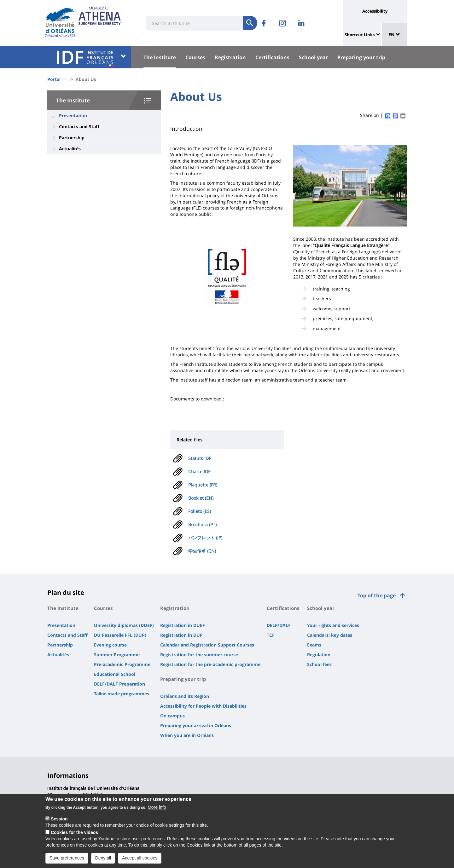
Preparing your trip (361, 57)
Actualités (70, 149)
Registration (230, 57)
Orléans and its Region (185, 696)
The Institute (160, 57)
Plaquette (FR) (203, 485)
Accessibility (375, 11)
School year (313, 57)
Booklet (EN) (201, 498)
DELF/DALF (279, 625)
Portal (54, 79)
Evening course (110, 645)
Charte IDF (199, 471)
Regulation (319, 655)
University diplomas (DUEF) (124, 625)
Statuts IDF (200, 458)
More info (157, 813)
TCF (271, 635)
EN (394, 34)
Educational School (115, 674)
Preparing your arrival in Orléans (196, 725)
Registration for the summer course (199, 655)
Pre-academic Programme (122, 664)
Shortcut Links (360, 35)
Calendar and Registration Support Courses (207, 645)
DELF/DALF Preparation (119, 684)
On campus (172, 716)
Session (59, 824)
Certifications (272, 57)
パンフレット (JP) (205, 538)
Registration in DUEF (183, 625)
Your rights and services (333, 625)
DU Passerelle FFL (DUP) (120, 635)
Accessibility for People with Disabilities (203, 706)
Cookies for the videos (74, 838)
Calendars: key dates (330, 635)
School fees (319, 664)
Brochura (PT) (202, 524)
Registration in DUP (181, 635)
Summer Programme (117, 655)
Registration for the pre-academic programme (210, 664)
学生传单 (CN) (202, 551)
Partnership (72, 138)
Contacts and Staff (79, 126)
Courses (195, 57)
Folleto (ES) (200, 511)
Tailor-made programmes (122, 694)
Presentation (73, 115)
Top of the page (377, 595)
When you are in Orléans (187, 735)
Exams (314, 645)
